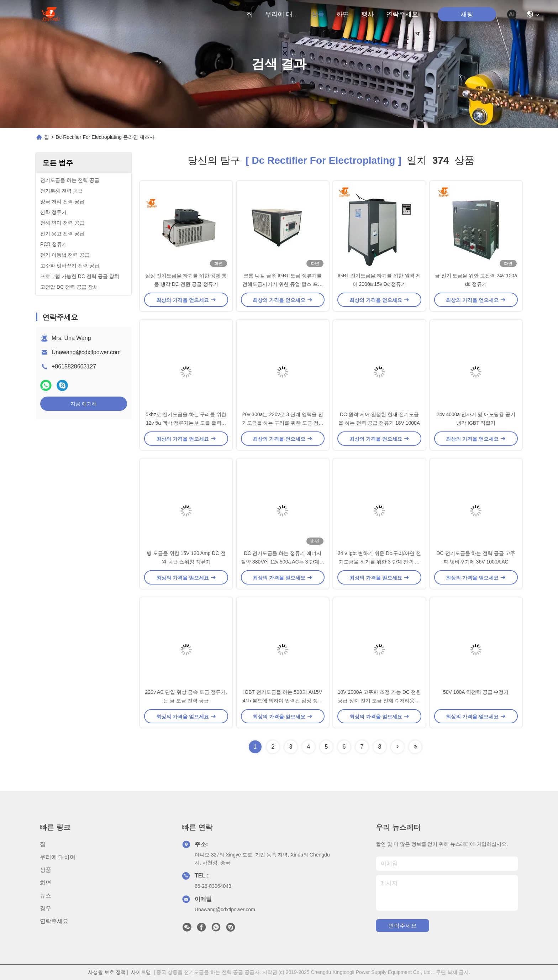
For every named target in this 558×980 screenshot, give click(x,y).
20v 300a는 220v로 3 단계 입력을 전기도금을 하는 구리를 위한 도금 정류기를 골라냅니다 (283, 423)
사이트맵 (141, 972)
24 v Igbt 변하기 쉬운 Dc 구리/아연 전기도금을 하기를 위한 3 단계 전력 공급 (379, 562)
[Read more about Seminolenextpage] (398, 747)
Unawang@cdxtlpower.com (86, 352)
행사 (368, 14)
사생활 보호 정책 (107, 972)
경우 (46, 908)
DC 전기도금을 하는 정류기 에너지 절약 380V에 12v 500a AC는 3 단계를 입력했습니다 (283, 562)
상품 (318, 14)
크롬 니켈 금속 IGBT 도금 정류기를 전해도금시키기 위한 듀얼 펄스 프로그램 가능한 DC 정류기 (283, 284)
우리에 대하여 (282, 14)
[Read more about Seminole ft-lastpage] (415, 747)
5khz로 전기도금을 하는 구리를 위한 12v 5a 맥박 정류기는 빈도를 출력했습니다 (186, 423)
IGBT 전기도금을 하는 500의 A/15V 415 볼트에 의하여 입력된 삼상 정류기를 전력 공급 (283, 701)
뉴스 (46, 895)
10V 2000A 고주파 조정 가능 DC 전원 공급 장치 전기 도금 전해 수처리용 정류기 (379, 701)
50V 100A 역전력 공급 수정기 (476, 692)
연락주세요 (402, 14)
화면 (343, 14)
